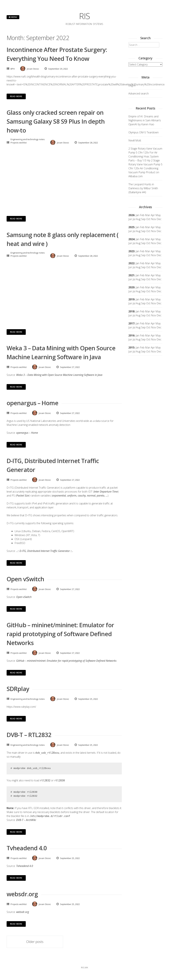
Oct (148, 231)
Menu (13, 17)
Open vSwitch (25, 579)
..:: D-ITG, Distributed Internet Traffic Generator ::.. (45, 551)
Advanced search (139, 93)
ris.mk (84, 967)
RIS (84, 16)
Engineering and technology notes (28, 139)
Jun (130, 231)
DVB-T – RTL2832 (29, 735)
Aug (138, 231)
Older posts (35, 942)
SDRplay (18, 689)
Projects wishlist (19, 143)
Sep (143, 231)
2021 (131, 275)
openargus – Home (32, 403)
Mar (148, 215)
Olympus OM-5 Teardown (144, 132)
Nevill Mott (135, 140)
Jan (137, 215)
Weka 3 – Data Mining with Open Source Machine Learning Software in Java (59, 375)
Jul (134, 231)
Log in (132, 85)
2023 (131, 251)
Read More (16, 96)
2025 (131, 227)
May (158, 215)
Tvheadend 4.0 (27, 848)
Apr (153, 227)
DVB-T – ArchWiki (26, 820)
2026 (131, 215)
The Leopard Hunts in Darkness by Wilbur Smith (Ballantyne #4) (143, 188)
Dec (159, 231)
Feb (142, 215)
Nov (153, 231)
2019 (131, 299)
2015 (131, 347)
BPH (13, 69)
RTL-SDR (34, 808)
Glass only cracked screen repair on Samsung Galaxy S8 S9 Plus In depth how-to (56, 121)
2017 (131, 323)
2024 (131, 239)
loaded (112, 753)
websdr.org (22, 894)
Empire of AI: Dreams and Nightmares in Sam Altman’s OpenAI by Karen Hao (145, 120)
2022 (131, 263)
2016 (131, 335)
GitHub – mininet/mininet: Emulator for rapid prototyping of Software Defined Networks (60, 634)
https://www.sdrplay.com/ (21, 707)
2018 (131, 311)
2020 (131, 287)
